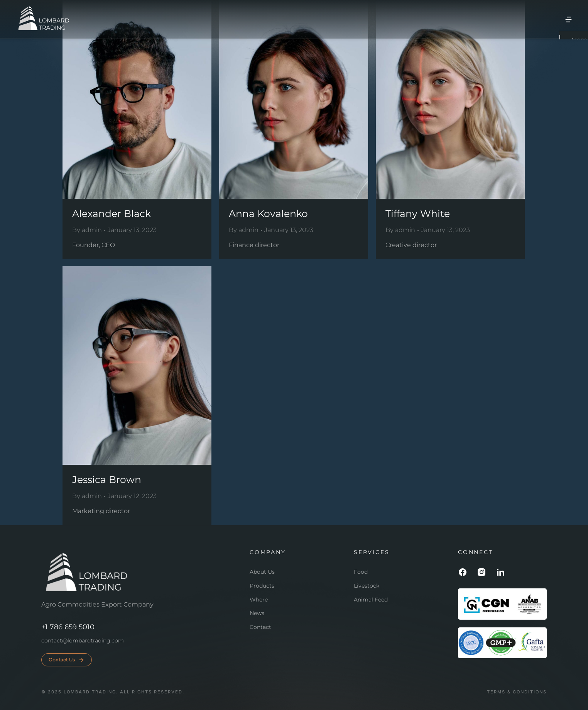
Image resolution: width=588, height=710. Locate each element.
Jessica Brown (107, 480)
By (87, 230)
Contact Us (67, 660)
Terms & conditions (517, 692)
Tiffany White (418, 214)
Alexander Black (112, 214)
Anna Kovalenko (268, 214)
